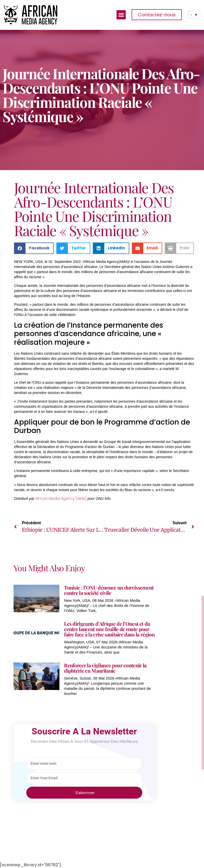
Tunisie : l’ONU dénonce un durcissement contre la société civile (109, 590)
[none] (194, 15)
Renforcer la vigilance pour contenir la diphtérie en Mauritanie (105, 668)
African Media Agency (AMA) (61, 499)
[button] (121, 15)
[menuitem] (194, 15)
